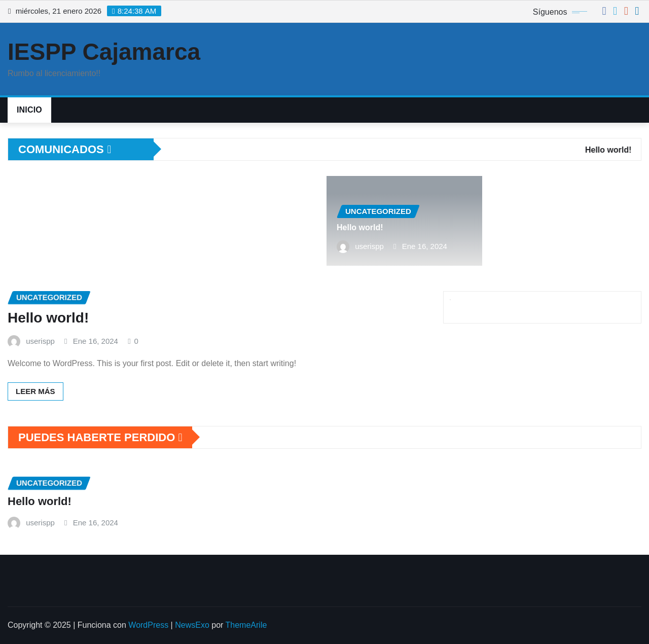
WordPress (148, 625)
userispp (369, 246)
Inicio (29, 110)
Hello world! (360, 227)
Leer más (35, 391)
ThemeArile (246, 625)
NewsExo (192, 625)
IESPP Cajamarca (104, 52)
